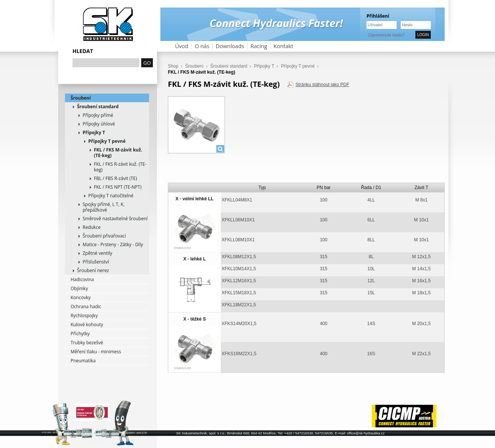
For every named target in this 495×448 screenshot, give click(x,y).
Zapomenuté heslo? (386, 35)
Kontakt (283, 46)
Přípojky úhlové (99, 124)
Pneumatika (83, 361)
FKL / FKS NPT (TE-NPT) (118, 187)
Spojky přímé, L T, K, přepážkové (104, 207)
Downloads (230, 46)
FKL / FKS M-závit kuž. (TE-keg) (118, 153)
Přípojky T (94, 132)
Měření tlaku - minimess (96, 352)
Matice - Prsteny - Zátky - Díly (113, 244)
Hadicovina (82, 279)
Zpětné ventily (97, 253)
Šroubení (81, 98)
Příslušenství (96, 262)
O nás (202, 46)
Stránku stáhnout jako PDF (322, 85)
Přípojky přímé (98, 115)
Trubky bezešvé (87, 343)
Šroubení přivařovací (104, 236)
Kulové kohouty (87, 325)
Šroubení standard (98, 107)
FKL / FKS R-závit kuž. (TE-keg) (120, 167)
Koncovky (81, 297)
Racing (259, 46)
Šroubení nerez (93, 270)
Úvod (182, 46)
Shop (173, 66)
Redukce (92, 227)
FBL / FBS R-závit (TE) (115, 178)
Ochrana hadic (86, 306)
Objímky (79, 288)
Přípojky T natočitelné (111, 196)
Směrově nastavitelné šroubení (115, 219)
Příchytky (80, 334)
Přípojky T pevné (107, 141)
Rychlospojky (84, 316)
